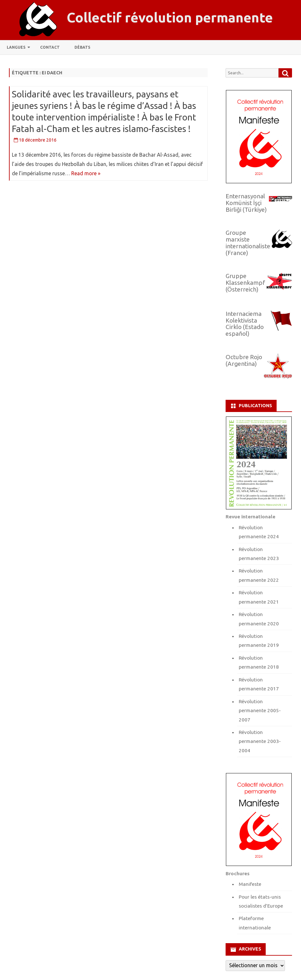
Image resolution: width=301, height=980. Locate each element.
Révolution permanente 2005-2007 (260, 711)
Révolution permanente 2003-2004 (260, 741)
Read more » (86, 173)
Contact (50, 47)
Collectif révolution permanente (170, 18)
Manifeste (250, 884)
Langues (16, 47)
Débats (82, 47)
